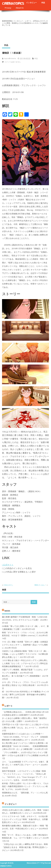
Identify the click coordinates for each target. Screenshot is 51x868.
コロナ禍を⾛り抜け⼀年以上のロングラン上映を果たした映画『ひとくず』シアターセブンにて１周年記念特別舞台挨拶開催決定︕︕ (25, 663)
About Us (20, 8)
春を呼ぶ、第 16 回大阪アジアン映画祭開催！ (22, 676)
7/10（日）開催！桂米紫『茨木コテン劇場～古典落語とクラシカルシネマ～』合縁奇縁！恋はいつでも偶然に (25, 645)
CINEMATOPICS (13, 3)
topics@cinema (10, 58)
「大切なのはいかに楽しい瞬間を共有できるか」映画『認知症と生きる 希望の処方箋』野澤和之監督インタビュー (25, 847)
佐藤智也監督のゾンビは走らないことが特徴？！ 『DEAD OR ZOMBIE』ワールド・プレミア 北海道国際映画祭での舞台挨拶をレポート (25, 737)
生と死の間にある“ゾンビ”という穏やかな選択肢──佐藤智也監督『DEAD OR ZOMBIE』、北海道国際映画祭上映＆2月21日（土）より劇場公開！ (25, 746)
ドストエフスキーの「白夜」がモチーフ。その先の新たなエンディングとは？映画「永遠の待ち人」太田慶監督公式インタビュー (25, 819)
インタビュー (31, 3)
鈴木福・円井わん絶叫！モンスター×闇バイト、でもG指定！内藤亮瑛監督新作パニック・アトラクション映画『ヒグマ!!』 (25, 786)
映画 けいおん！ (40, 585)
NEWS (7, 611)
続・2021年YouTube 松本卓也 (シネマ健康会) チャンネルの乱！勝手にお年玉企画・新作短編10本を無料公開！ (26, 695)
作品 (43, 3)
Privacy (8, 8)
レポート (9, 706)
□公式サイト (8, 565)
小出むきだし (8, 585)
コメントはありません (13, 62)
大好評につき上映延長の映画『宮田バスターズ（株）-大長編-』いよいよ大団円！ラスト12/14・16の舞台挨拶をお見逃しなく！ (25, 654)
